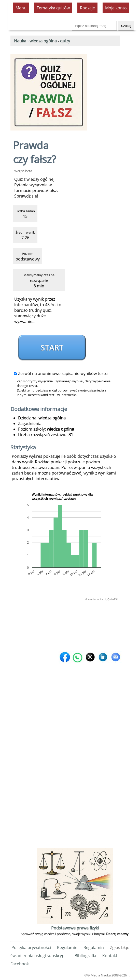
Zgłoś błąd (120, 948)
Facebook (20, 964)
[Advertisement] (75, 770)
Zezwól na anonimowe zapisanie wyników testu (61, 373)
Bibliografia (85, 956)
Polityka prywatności (31, 948)
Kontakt (110, 956)
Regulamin (67, 948)
